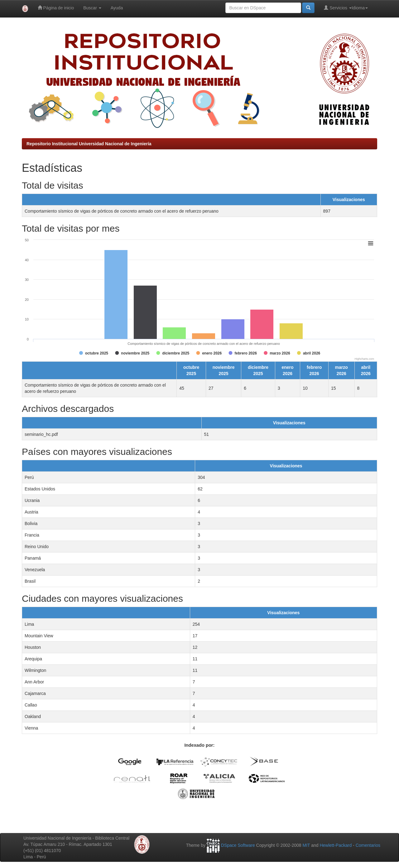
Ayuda (117, 8)
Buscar (92, 8)
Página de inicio (56, 8)
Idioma (360, 8)
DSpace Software (238, 845)
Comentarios (368, 845)
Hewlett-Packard (336, 845)
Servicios (338, 8)
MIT (306, 845)
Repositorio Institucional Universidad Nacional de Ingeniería (89, 144)
